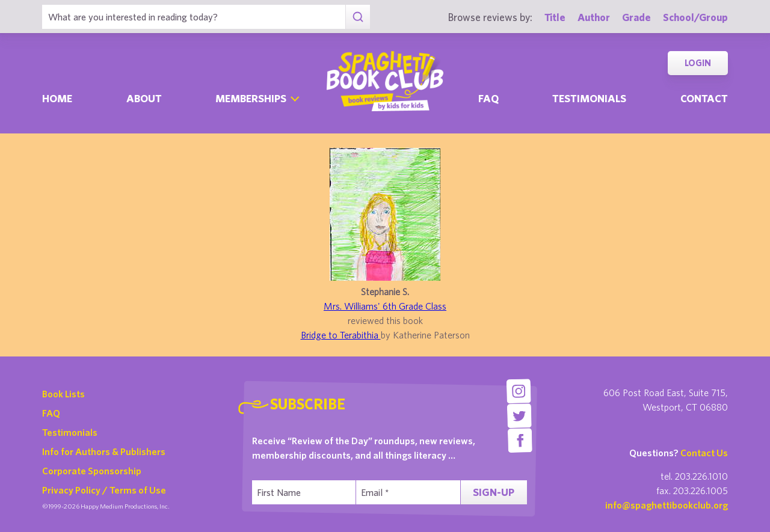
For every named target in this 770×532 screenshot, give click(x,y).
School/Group (695, 17)
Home (57, 98)
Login (698, 63)
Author (594, 17)
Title (555, 17)
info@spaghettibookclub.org (667, 505)
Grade (636, 17)
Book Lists (63, 394)
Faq (488, 98)
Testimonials (589, 98)
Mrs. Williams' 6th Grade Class (385, 306)
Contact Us (704, 453)
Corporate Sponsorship (92, 471)
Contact (704, 98)
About (144, 98)
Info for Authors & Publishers (104, 451)
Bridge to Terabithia (341, 335)
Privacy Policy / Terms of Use (104, 490)
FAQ (51, 413)
